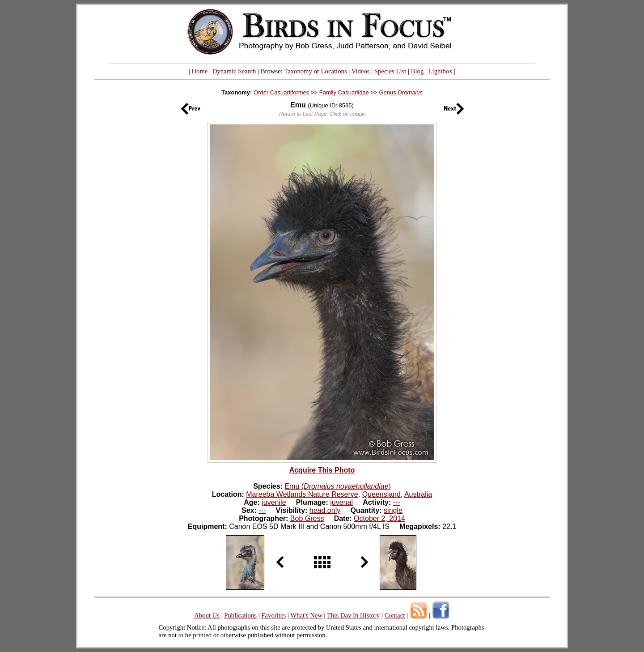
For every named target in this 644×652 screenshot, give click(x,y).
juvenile (274, 502)
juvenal (341, 502)
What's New (306, 615)
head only (325, 510)
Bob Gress (307, 518)
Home (199, 71)
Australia (418, 494)
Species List (390, 71)
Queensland (381, 494)
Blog (417, 71)
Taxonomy (298, 71)
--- (397, 502)
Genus (401, 92)
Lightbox (441, 71)
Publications (240, 615)
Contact (394, 615)
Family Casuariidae (344, 92)
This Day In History (353, 615)
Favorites (273, 615)
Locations (334, 71)
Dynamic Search (234, 71)
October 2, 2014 (379, 518)
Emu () (337, 486)
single (393, 510)
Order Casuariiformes (281, 92)
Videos (361, 71)
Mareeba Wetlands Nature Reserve (302, 494)
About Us (207, 615)
